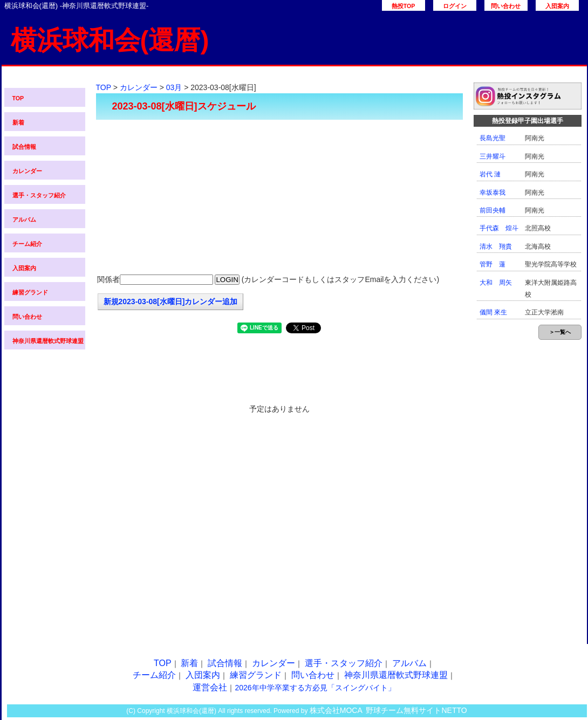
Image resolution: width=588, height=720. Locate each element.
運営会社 (210, 687)
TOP (18, 98)
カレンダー (27, 171)
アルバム (24, 220)
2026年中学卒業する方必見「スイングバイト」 (315, 688)
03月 (174, 87)
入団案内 (557, 6)
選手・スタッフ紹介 (39, 195)
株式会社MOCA (336, 710)
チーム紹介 (27, 244)
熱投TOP (404, 6)
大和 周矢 (496, 283)
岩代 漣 (490, 174)
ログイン (455, 6)
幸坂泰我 (493, 193)
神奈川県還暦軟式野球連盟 (48, 341)
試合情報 (24, 147)
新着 (18, 122)
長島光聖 (493, 138)
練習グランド (30, 292)
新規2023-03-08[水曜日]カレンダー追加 (171, 301)
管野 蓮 (493, 264)
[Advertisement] (279, 198)
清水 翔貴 (496, 246)
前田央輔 (493, 210)
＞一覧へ (560, 332)
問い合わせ (506, 6)
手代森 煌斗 (499, 228)
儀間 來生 (493, 312)
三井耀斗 (493, 156)
